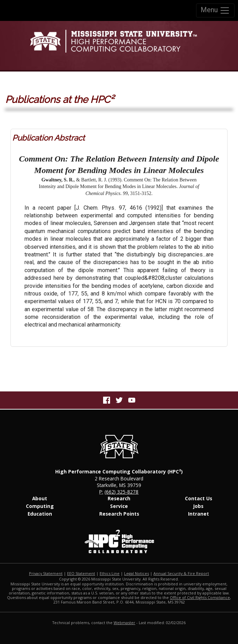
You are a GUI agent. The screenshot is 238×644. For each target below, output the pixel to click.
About (40, 498)
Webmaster (124, 623)
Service (119, 506)
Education (40, 514)
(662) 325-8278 (121, 492)
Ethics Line (110, 573)
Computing (40, 506)
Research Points (119, 514)
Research (119, 498)
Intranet (199, 514)
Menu (215, 10)
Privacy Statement (46, 573)
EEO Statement (81, 573)
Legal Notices (136, 573)
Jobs (198, 506)
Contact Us (199, 498)
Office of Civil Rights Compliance (200, 597)
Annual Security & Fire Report (181, 573)
